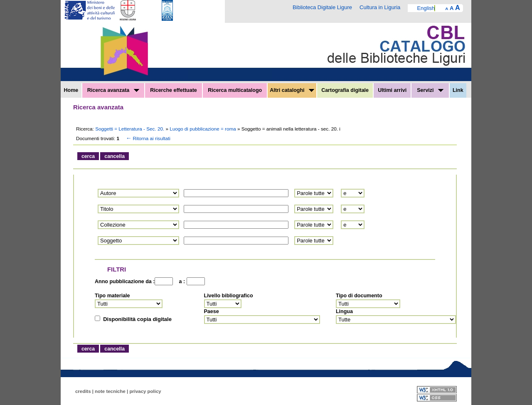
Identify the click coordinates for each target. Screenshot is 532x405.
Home (71, 90)
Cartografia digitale (345, 90)
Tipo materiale (112, 296)
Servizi (430, 90)
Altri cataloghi (292, 90)
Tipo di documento (359, 296)
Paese (212, 311)
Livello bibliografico (229, 296)
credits (83, 391)
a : (180, 282)
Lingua (344, 311)
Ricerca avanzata (113, 90)
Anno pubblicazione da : (125, 282)
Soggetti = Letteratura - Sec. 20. (130, 129)
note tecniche (110, 391)
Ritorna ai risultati (148, 138)
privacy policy (145, 391)
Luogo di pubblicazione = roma (203, 129)
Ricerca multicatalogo (235, 90)
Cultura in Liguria (380, 7)
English (426, 8)
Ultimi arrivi (392, 90)
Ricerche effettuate (174, 90)
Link (458, 90)
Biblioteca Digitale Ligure (322, 7)
